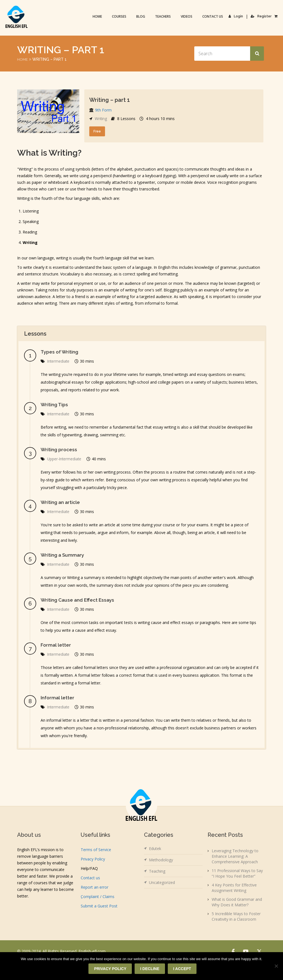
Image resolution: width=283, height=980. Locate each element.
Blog (141, 16)
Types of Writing (61, 352)
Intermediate (59, 361)
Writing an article (61, 502)
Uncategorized (162, 882)
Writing (101, 119)
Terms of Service (96, 850)
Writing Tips (55, 404)
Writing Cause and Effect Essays (79, 600)
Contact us (213, 16)
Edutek (155, 848)
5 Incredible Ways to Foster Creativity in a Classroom (236, 916)
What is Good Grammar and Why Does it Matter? (237, 902)
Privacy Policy (93, 859)
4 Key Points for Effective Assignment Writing (234, 888)
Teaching (157, 871)
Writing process (60, 449)
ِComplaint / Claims (98, 897)
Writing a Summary (63, 555)
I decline (150, 969)
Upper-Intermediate (65, 459)
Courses (119, 16)
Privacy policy (110, 969)
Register (261, 16)
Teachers (163, 16)
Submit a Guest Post (99, 906)
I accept (183, 969)
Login (236, 16)
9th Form (103, 110)
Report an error (95, 887)
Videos (187, 16)
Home (98, 16)
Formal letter (56, 645)
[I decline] (276, 966)
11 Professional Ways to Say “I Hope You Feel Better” (237, 873)
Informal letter (58, 698)
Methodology (161, 860)
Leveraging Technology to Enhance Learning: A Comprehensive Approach (235, 856)
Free (97, 131)
